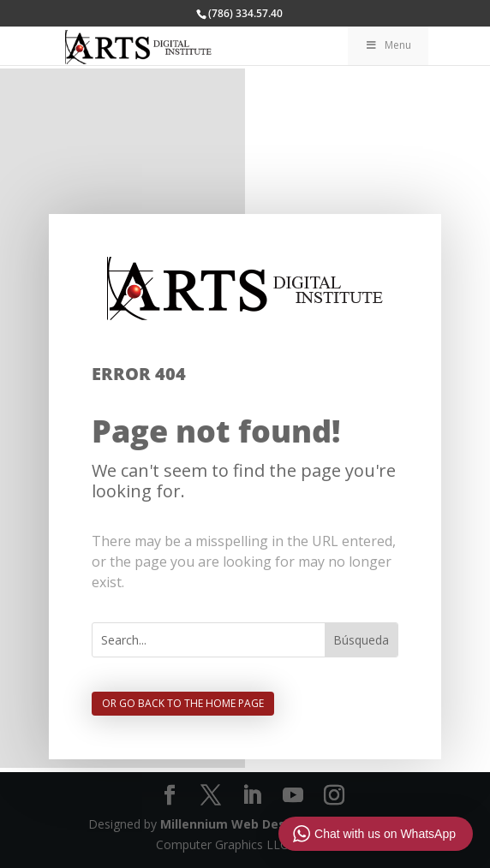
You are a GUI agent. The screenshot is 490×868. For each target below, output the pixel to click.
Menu (388, 45)
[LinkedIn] (252, 796)
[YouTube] (293, 796)
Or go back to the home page (183, 703)
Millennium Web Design (233, 824)
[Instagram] (334, 796)
